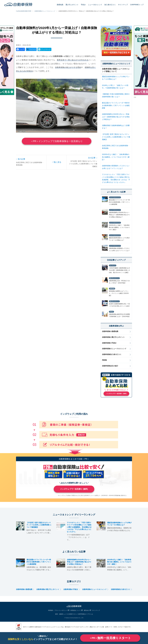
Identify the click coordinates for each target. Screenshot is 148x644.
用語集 (104, 360)
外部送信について (76, 610)
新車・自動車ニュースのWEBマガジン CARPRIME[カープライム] (74, 614)
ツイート (33, 49)
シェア (22, 49)
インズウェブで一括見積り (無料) (74, 489)
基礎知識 (60, 5)
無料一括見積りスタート (110, 638)
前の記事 (21, 159)
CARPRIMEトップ (137, 5)
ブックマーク (46, 49)
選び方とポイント (72, 5)
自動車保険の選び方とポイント (113, 337)
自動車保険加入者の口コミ (112, 354)
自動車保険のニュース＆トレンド (45, 11)
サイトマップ (123, 5)
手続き (83, 5)
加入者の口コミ (110, 5)
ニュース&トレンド (95, 5)
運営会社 (86, 610)
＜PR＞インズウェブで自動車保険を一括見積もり (57, 141)
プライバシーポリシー (61, 610)
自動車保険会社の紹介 (110, 366)
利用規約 (51, 610)
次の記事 (92, 158)
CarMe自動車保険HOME (24, 11)
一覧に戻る (57, 162)
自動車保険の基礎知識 (110, 331)
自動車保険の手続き (109, 343)
